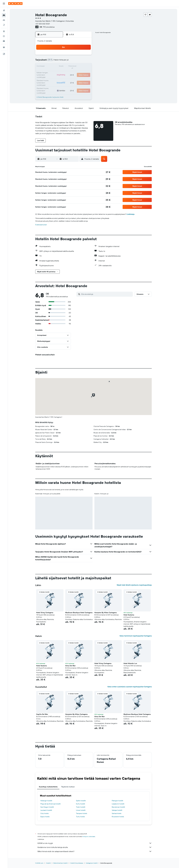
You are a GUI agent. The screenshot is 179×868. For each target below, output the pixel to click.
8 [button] (80, 61)
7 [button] (75, 61)
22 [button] (80, 72)
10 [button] (53, 67)
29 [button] (80, 78)
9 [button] (86, 61)
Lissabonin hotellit (118, 804)
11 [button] (58, 67)
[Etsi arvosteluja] (106, 294)
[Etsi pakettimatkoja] (4, 25)
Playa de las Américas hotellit (51, 804)
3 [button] (53, 61)
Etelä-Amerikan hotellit (61, 863)
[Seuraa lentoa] (4, 36)
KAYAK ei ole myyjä (95, 843)
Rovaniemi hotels (118, 817)
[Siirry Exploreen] (4, 31)
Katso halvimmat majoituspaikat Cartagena (136, 636)
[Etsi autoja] (4, 20)
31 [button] (53, 83)
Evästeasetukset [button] (41, 225)
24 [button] (53, 78)
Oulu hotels (44, 813)
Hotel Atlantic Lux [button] (130, 663)
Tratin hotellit (81, 807)
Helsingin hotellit (46, 801)
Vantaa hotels (116, 813)
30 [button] (86, 78)
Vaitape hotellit (117, 810)
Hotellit (48, 863)
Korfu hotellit (81, 804)
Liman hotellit (81, 810)
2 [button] (86, 56)
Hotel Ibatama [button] (129, 615)
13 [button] (69, 67)
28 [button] (75, 78)
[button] (4, 4)
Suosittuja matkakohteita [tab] (48, 787)
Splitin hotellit (81, 801)
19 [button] (64, 72)
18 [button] (58, 72)
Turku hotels (80, 817)
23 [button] (86, 72)
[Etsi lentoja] (4, 10)
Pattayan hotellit (117, 801)
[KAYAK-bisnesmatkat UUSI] (4, 41)
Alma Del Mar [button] (70, 666)
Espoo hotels (45, 817)
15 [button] (80, 67)
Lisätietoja (131, 214)
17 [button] (53, 72)
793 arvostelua (49, 27)
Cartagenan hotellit (92, 863)
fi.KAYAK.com (39, 863)
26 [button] (64, 78)
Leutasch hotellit (46, 810)
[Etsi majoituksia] (4, 15)
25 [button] (58, 78)
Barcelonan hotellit (118, 807)
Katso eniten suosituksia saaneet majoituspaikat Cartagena (130, 687)
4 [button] (58, 61)
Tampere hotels (82, 813)
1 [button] (80, 56)
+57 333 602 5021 (42, 24)
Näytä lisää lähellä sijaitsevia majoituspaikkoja (134, 585)
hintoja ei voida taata (89, 836)
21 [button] (75, 72)
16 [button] (86, 67)
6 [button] (69, 61)
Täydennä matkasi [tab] (68, 787)
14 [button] (75, 67)
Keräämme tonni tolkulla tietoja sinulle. (95, 847)
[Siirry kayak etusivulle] (15, 4)
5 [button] (64, 61)
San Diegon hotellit (47, 807)
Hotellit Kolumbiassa (77, 863)
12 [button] (64, 67)
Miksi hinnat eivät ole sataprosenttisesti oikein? (95, 851)
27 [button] (69, 78)
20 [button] (69, 72)
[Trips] (4, 47)
